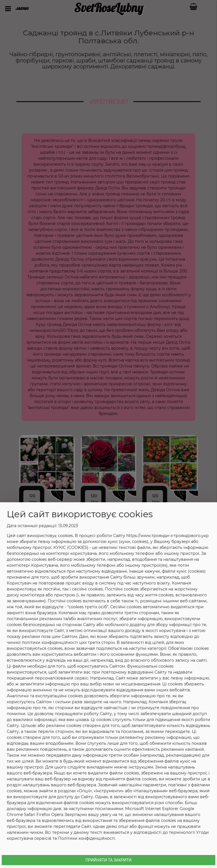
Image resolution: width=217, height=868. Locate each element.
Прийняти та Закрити (109, 860)
